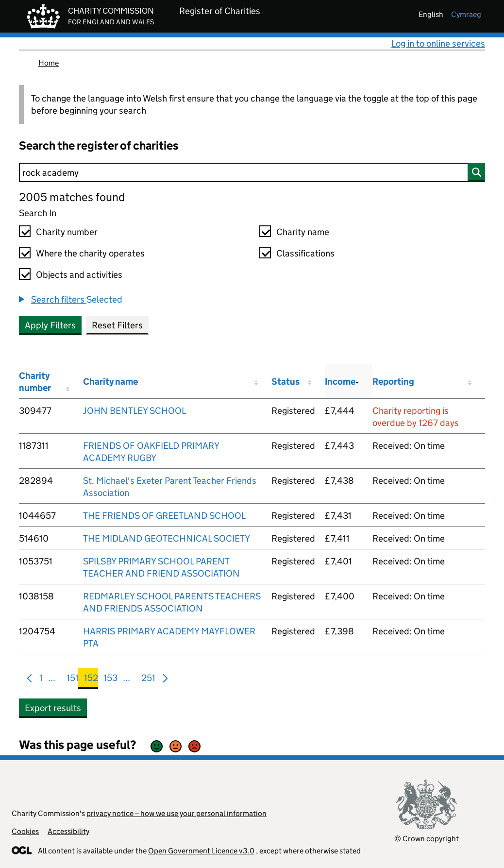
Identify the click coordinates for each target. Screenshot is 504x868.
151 (73, 680)
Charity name (303, 232)
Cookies (25, 831)
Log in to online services (438, 43)
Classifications (305, 253)
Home (49, 63)
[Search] (252, 172)
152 (91, 680)
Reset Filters (117, 325)
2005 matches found (72, 197)
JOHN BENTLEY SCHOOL (134, 411)
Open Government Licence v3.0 (201, 851)
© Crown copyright (427, 839)
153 (110, 680)
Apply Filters (50, 325)
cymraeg (466, 14)
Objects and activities (79, 275)
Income (340, 382)
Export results (53, 708)
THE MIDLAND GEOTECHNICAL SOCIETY (167, 538)
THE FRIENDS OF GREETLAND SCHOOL (164, 516)
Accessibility (68, 831)
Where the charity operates (90, 253)
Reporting (393, 382)
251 (148, 680)
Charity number (67, 232)
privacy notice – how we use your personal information (176, 813)
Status (286, 382)
